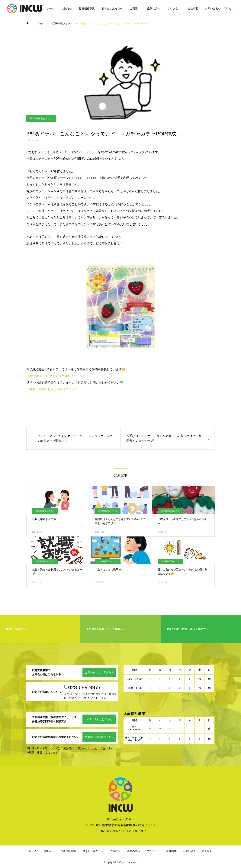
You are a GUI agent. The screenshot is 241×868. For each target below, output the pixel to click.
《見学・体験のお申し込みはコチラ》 (52, 389)
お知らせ (67, 8)
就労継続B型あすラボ (41, 119)
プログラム (174, 8)
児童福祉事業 (87, 8)
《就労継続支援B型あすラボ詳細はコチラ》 (56, 376)
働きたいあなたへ (112, 8)
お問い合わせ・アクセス (220, 8)
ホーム (50, 8)
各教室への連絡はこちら (99, 737)
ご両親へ (135, 8)
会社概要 (193, 8)
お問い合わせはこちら (99, 719)
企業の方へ (154, 8)
